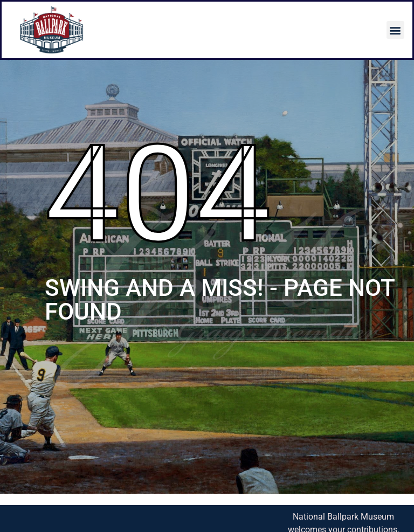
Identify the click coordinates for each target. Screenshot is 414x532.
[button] (395, 30)
